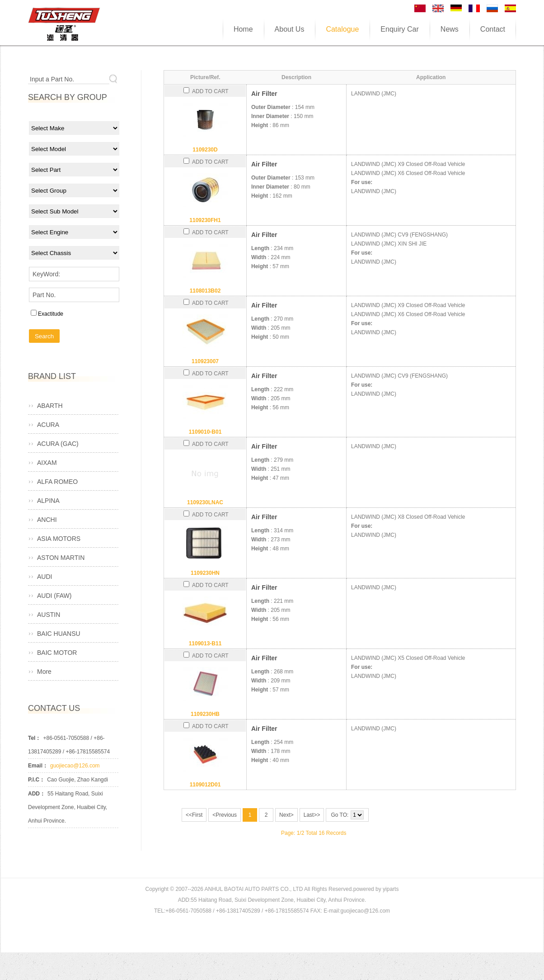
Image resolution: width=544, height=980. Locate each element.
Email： (38, 766)
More (44, 672)
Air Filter (264, 94)
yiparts (391, 889)
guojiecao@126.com (75, 766)
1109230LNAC (205, 502)
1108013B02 (205, 291)
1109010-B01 (205, 432)
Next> (286, 815)
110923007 (205, 361)
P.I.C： (36, 780)
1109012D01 (205, 785)
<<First (194, 815)
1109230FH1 (205, 220)
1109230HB (205, 714)
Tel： (34, 738)
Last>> (312, 815)
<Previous (225, 815)
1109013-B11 (205, 644)
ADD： (37, 794)
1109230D (205, 150)
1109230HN (205, 573)
